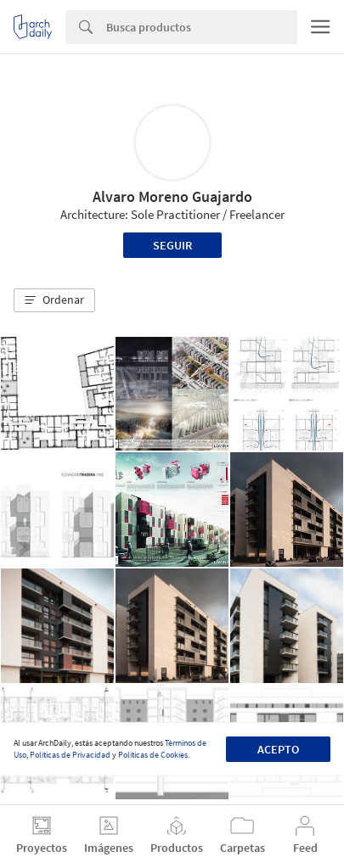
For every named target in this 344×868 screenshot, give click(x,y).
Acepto (278, 749)
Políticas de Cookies (153, 755)
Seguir (172, 245)
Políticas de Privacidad (70, 755)
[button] (54, 300)
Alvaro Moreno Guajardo (172, 196)
